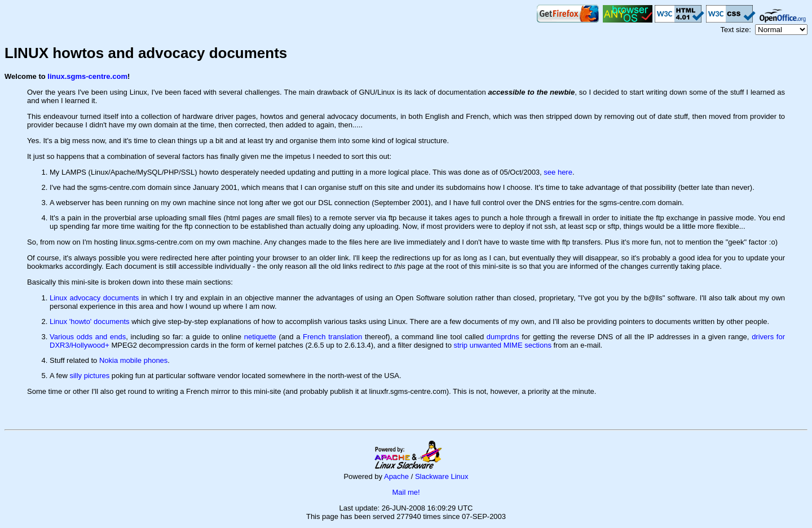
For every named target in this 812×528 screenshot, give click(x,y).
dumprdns (503, 337)
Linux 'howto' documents (90, 321)
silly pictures (89, 376)
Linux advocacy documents (94, 298)
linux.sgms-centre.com (87, 76)
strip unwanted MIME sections (502, 345)
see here (558, 172)
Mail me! (406, 492)
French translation (332, 337)
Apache (396, 476)
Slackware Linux (442, 476)
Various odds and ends (88, 337)
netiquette (260, 337)
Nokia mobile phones (133, 360)
